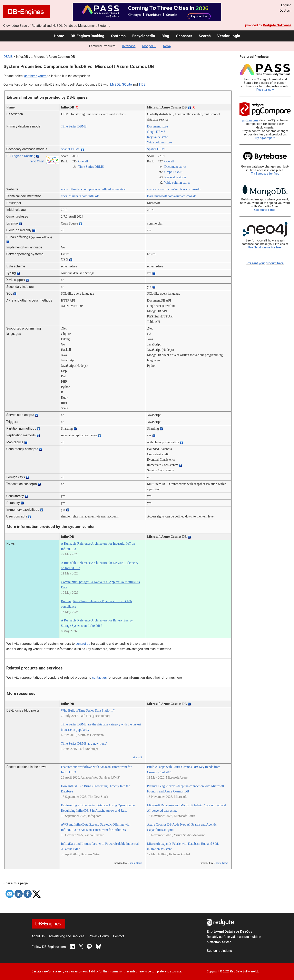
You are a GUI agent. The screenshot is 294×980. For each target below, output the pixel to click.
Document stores (175, 167)
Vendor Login (229, 36)
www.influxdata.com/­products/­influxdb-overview (93, 189)
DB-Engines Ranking (87, 36)
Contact (119, 936)
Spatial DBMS (71, 149)
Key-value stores (175, 177)
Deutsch (285, 11)
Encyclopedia (144, 36)
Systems (118, 36)
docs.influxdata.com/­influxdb (80, 196)
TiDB (142, 84)
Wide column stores (177, 183)
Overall (83, 161)
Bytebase (129, 46)
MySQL (115, 84)
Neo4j (167, 46)
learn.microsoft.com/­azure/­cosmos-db (172, 196)
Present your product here (265, 263)
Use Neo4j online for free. (265, 248)
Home (59, 36)
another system (35, 76)
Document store (157, 126)
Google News (135, 863)
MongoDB (149, 46)
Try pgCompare (265, 138)
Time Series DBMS (74, 126)
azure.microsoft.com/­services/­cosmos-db (174, 189)
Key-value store (157, 137)
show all (138, 758)
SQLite (127, 84)
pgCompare (250, 120)
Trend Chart (36, 161)
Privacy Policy (99, 936)
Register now (265, 90)
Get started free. (265, 210)
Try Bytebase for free (265, 174)
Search (205, 36)
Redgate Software (277, 25)
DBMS (8, 57)
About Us (38, 936)
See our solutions (219, 951)
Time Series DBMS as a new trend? (84, 744)
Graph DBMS (156, 132)
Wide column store (159, 142)
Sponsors (184, 36)
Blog (165, 36)
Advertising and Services (67, 936)
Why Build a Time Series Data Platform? (88, 710)
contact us (83, 644)
